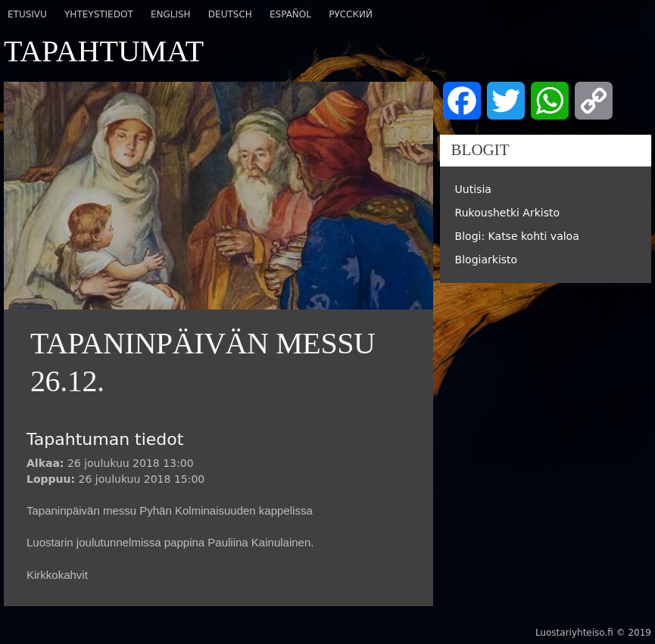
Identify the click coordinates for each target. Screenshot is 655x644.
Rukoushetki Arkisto (507, 213)
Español (290, 14)
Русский (351, 14)
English (171, 14)
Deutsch (230, 14)
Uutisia (473, 189)
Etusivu (27, 14)
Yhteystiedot (99, 14)
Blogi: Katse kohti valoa (517, 236)
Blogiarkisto (487, 260)
